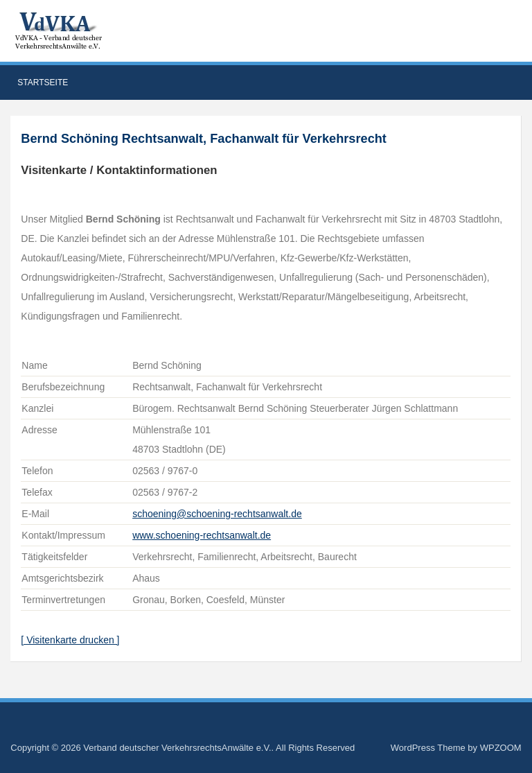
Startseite (43, 82)
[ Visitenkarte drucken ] (70, 640)
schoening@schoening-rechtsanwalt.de (217, 514)
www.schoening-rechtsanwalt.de (202, 535)
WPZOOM (501, 748)
